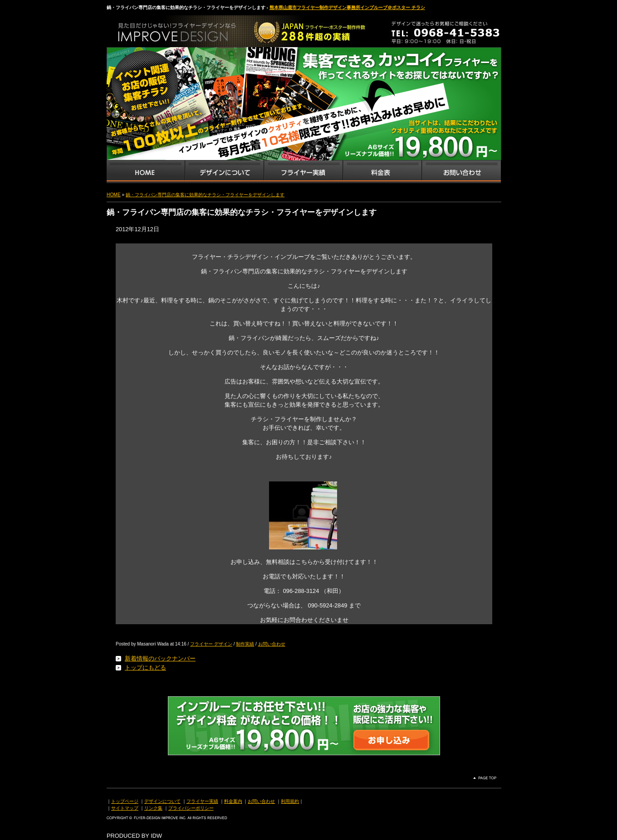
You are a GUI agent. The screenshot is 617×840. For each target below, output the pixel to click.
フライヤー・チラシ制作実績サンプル (303, 172)
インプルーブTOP (146, 172)
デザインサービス (224, 172)
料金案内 (233, 801)
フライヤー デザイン (211, 644)
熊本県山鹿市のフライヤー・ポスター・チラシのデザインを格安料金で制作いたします (202, 29)
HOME (114, 195)
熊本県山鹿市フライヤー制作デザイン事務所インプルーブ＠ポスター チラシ (347, 7)
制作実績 (245, 644)
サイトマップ (125, 808)
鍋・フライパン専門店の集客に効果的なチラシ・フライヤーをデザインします (205, 195)
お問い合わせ (461, 172)
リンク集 (153, 808)
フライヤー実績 (202, 801)
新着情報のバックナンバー (160, 658)
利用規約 (290, 801)
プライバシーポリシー (191, 808)
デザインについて (162, 801)
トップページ (125, 801)
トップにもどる (145, 668)
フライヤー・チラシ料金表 (382, 172)
